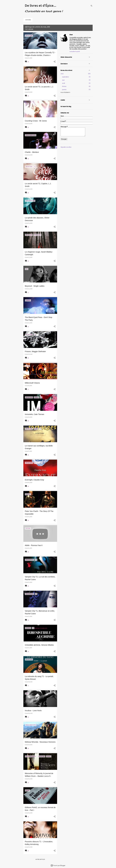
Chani (71, 35)
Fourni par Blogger (58, 865)
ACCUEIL (28, 20)
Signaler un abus (66, 147)
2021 (62, 74)
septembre (65, 77)
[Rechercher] (92, 6)
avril (63, 83)
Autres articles (40, 859)
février (64, 86)
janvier (64, 90)
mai (63, 80)
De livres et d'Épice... (41, 5)
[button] (55, 62)
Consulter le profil (75, 52)
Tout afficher (29, 29)
